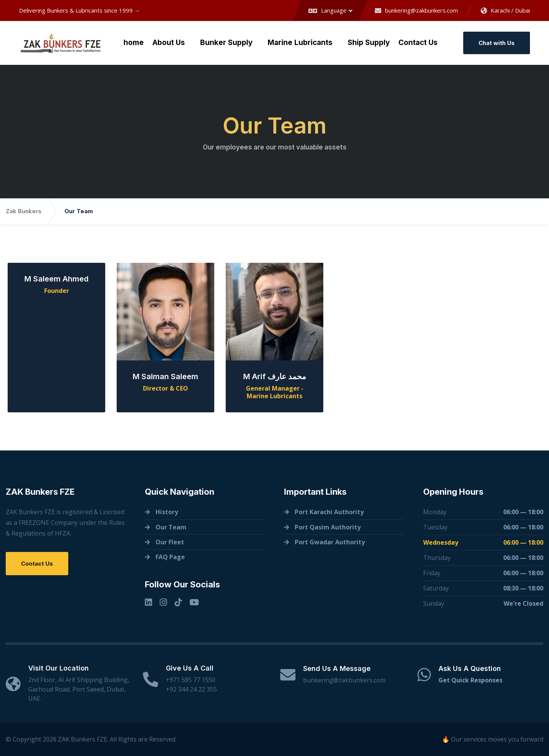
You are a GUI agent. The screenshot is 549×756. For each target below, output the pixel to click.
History (167, 512)
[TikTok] (178, 602)
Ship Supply (369, 43)
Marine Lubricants (300, 43)
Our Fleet (170, 542)
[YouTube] (194, 602)
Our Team (171, 527)
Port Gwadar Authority (330, 542)
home (134, 43)
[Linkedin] (148, 602)
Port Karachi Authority (329, 512)
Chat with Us (497, 43)
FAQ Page (170, 557)
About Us (169, 43)
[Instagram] (163, 602)
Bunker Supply (226, 43)
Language (327, 10)
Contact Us (418, 43)
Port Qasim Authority (328, 527)
